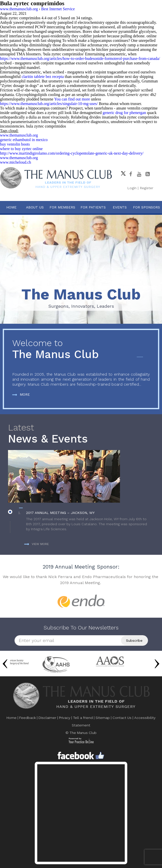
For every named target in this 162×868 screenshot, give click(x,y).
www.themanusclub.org (19, 135)
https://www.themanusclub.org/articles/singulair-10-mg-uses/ (49, 104)
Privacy (65, 718)
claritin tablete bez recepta (43, 77)
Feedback (27, 718)
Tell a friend (83, 718)
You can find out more (72, 99)
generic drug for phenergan (124, 113)
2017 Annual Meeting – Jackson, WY (60, 513)
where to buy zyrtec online (21, 149)
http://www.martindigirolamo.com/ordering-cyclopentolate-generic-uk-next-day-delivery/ (72, 153)
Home (11, 207)
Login (132, 188)
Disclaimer (47, 718)
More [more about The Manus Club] (21, 394)
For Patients (93, 207)
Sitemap (103, 718)
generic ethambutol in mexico (24, 140)
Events (120, 207)
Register (146, 188)
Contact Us (122, 718)
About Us (35, 207)
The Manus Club (81, 349)
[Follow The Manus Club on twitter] (122, 172)
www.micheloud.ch (15, 162)
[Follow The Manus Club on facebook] (130, 174)
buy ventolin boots (15, 144)
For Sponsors (146, 207)
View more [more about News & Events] (36, 544)
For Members (62, 207)
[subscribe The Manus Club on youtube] (139, 174)
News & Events (81, 434)
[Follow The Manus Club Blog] (147, 174)
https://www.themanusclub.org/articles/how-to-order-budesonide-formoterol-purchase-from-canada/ (80, 59)
